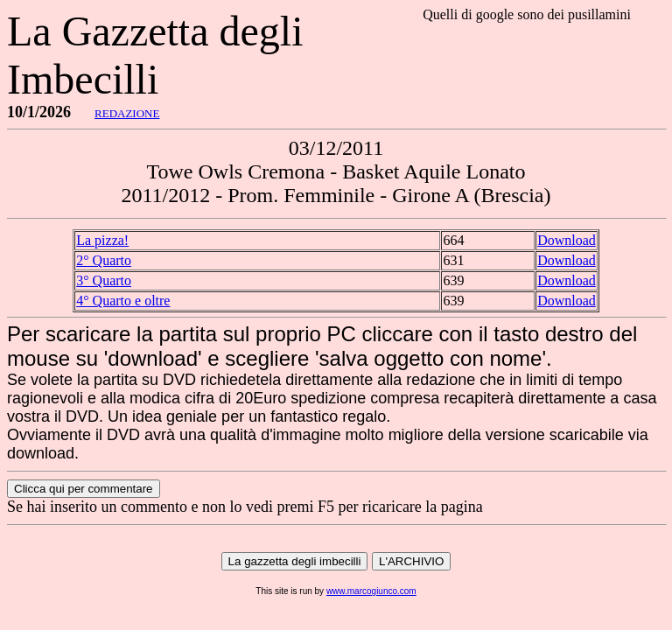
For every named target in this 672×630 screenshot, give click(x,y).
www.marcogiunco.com (371, 591)
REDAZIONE (127, 113)
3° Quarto (104, 280)
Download (567, 240)
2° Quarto (104, 260)
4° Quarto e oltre (123, 301)
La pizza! (102, 240)
